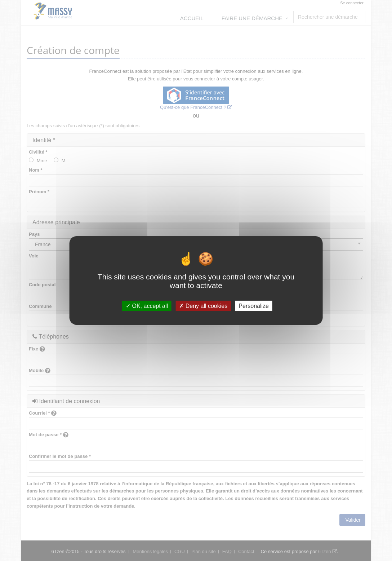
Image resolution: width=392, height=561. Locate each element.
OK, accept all (147, 306)
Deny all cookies (203, 306)
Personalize (254, 306)
